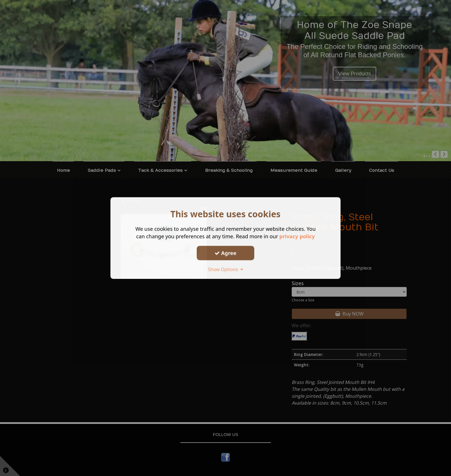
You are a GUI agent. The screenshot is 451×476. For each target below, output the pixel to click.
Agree (225, 253)
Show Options (225, 269)
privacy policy (297, 236)
